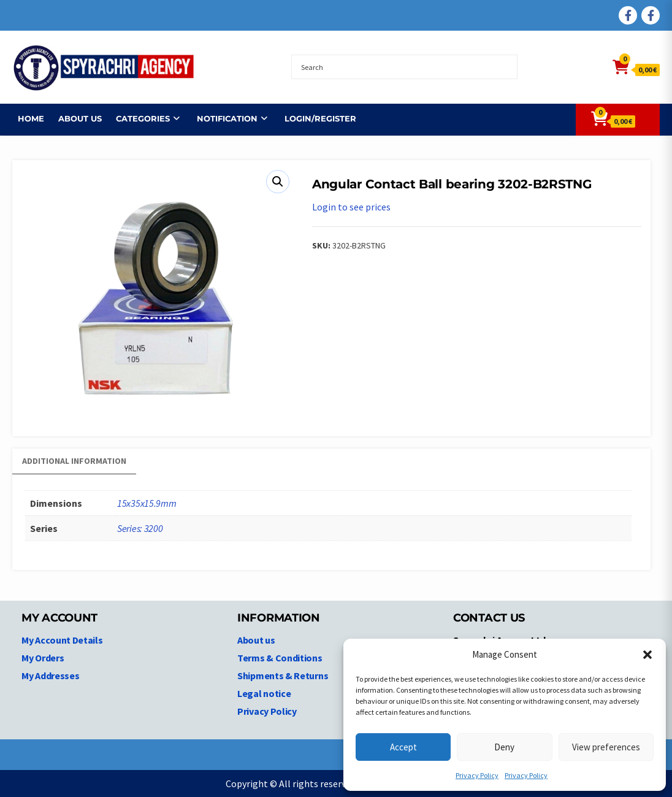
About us (74, 118)
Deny (504, 747)
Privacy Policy (477, 775)
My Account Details (62, 640)
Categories (137, 118)
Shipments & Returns (283, 676)
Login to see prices (351, 207)
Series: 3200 (140, 528)
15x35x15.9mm (147, 503)
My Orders (43, 658)
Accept (403, 747)
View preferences (606, 747)
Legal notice (264, 693)
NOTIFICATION (222, 118)
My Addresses (50, 676)
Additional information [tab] (74, 461)
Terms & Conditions (280, 658)
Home (25, 118)
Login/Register (315, 118)
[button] (647, 655)
